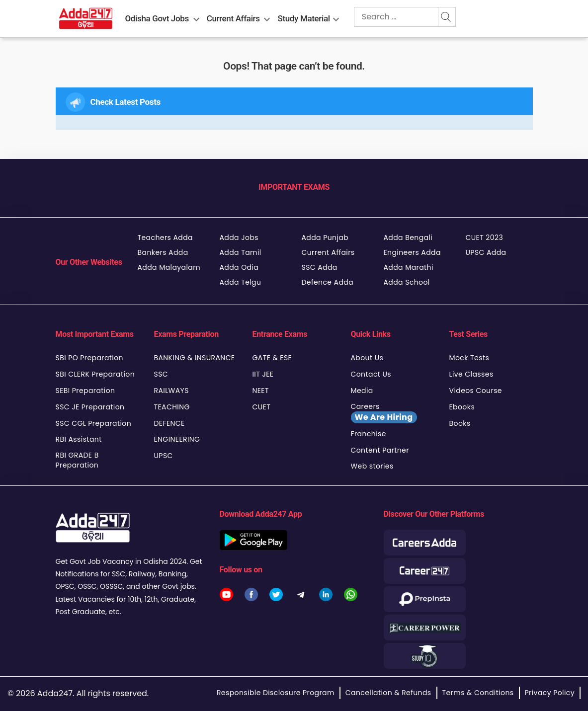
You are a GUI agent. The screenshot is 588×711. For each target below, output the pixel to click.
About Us (367, 358)
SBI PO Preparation (89, 358)
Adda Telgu (241, 282)
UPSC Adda (486, 252)
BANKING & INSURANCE (195, 358)
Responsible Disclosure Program (276, 693)
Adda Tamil (241, 252)
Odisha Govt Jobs (157, 18)
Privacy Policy (550, 693)
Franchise (369, 434)
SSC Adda (320, 267)
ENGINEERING (177, 439)
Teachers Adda (165, 237)
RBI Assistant (79, 439)
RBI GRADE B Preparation (77, 460)
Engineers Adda (412, 252)
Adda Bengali (408, 237)
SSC (161, 374)
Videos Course (476, 391)
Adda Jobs (239, 237)
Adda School (407, 282)
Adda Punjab (325, 237)
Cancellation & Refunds (388, 693)
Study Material (304, 18)
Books (460, 423)
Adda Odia (239, 267)
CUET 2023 (485, 237)
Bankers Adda (163, 252)
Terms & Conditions (478, 693)
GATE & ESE (272, 358)
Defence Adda (328, 282)
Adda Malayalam (169, 267)
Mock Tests (469, 358)
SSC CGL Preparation (94, 423)
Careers (384, 412)
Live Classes (471, 374)
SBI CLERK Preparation (95, 374)
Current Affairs (233, 18)
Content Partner (380, 450)
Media (362, 391)
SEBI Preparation (85, 391)
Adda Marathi (409, 267)
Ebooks (462, 407)
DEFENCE (169, 423)
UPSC (164, 456)
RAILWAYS (171, 391)
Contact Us (371, 374)
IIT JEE (263, 374)
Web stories (372, 466)
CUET (262, 407)
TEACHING (172, 407)
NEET (261, 391)
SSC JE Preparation (90, 407)
